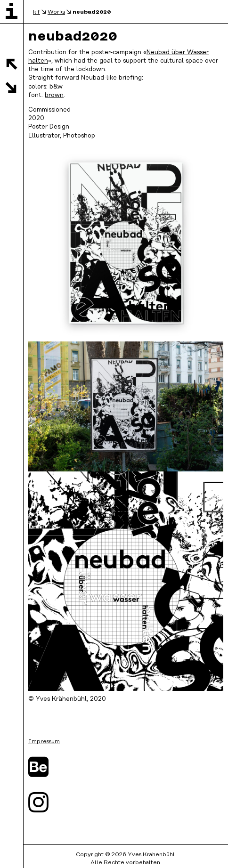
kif (37, 12)
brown (54, 95)
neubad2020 (92, 12)
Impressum (44, 742)
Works (56, 12)
